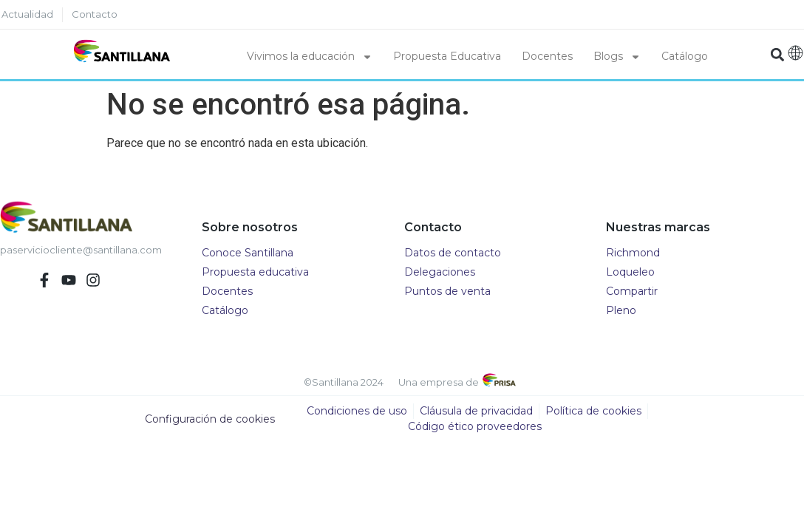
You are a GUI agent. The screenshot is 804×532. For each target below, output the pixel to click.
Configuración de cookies (210, 419)
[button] (777, 54)
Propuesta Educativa (447, 56)
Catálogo (685, 56)
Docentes (547, 56)
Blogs (617, 57)
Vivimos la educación (310, 57)
